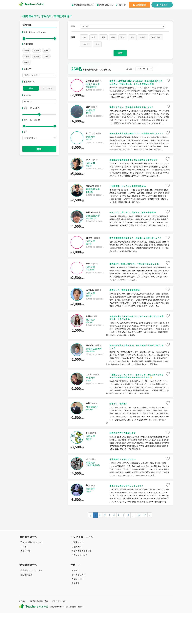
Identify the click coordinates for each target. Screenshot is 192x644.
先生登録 (162, 5)
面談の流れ (75, 578)
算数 (103, 37)
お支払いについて (78, 586)
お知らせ (75, 601)
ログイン (121, 5)
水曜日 (46, 50)
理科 (113, 37)
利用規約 (23, 632)
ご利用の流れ (76, 573)
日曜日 (27, 62)
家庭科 (143, 37)
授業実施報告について (80, 582)
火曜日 (36, 50)
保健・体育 (156, 37)
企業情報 (75, 614)
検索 (39, 149)
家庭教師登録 (25, 606)
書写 (97, 44)
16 (139, 546)
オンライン (48, 88)
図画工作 (86, 44)
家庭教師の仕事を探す (83, 5)
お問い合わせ (76, 610)
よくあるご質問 (77, 606)
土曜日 (46, 56)
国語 (84, 37)
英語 (123, 37)
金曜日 (36, 56)
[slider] (24, 39)
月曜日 (27, 50)
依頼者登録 (139, 5)
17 (145, 546)
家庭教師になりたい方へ (30, 601)
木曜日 (27, 56)
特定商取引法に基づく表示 (42, 632)
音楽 (132, 37)
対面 (31, 88)
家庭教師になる (105, 5)
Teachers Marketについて (31, 573)
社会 (94, 37)
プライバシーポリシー (66, 632)
